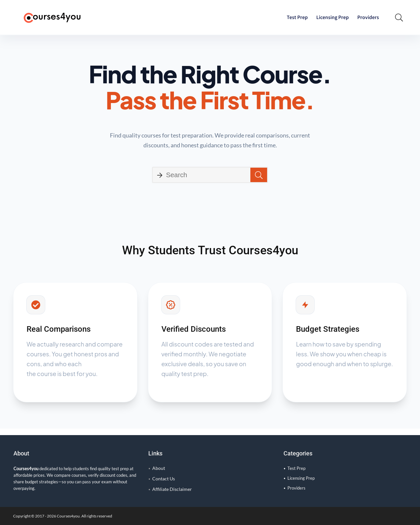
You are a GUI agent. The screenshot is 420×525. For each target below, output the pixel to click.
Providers (368, 17)
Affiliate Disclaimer (172, 489)
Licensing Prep (333, 17)
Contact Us (164, 479)
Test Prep (297, 17)
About (159, 468)
